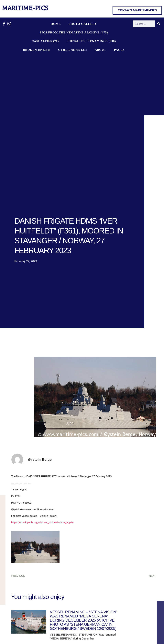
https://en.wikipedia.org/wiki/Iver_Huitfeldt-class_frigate (42, 522)
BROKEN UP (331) (37, 50)
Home (56, 24)
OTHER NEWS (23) (72, 50)
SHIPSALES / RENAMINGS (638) (91, 41)
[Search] (159, 24)
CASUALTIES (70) (45, 41)
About (100, 50)
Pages (119, 50)
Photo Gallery (83, 24)
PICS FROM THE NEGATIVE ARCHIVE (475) (74, 32)
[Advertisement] (74, 84)
